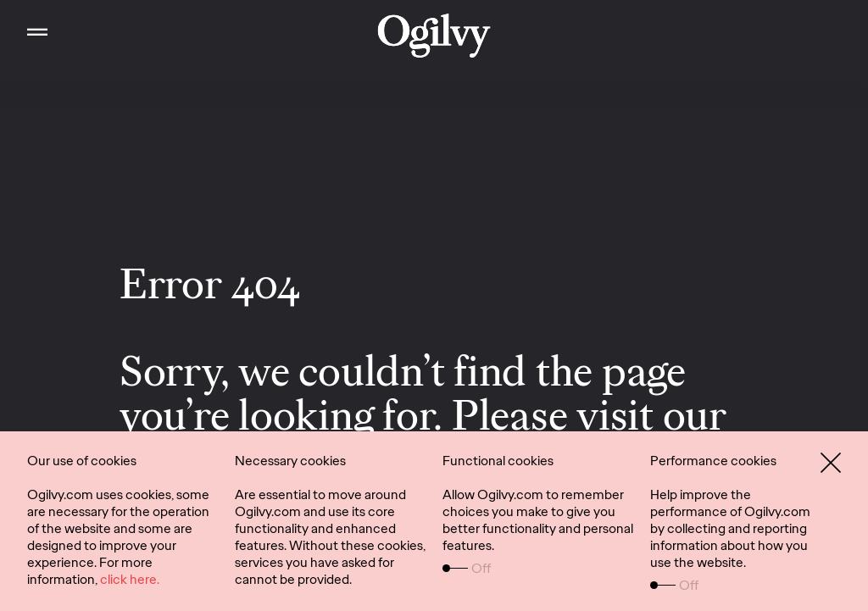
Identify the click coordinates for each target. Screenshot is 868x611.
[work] (434, 36)
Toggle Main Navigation (24, 17)
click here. (130, 579)
